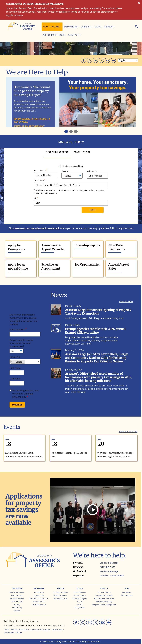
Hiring (61, 588)
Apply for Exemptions (16, 247)
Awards (80, 605)
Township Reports (88, 245)
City (36, 198)
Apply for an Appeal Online (18, 267)
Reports (17, 611)
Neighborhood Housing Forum (104, 605)
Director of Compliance (39, 599)
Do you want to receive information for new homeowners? (21, 343)
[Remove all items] (38, 361)
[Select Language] (128, 60)
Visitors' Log (17, 608)
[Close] (139, 3)
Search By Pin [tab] (82, 152)
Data (99, 27)
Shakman (39, 588)
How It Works (52, 27)
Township (15, 357)
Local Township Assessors (16, 630)
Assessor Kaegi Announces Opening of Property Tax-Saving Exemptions (98, 312)
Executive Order (39, 602)
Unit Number (92, 171)
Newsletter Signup (80, 599)
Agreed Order (39, 595)
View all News (126, 301)
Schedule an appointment (29, 126)
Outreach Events (104, 592)
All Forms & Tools (54, 35)
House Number (40, 170)
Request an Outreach (104, 595)
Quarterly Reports (39, 605)
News (80, 588)
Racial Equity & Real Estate (104, 599)
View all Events (128, 431)
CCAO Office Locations (40, 630)
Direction (65, 171)
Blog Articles (80, 608)
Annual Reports (80, 595)
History (17, 605)
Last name (15, 379)
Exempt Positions (60, 595)
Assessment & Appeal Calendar (53, 247)
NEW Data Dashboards (117, 247)
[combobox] (25, 362)
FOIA (127, 588)
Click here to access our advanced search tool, (34, 228)
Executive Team (17, 595)
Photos (80, 602)
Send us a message (109, 563)
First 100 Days (17, 602)
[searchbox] (26, 362)
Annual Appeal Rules (119, 267)
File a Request (127, 595)
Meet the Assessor (17, 592)
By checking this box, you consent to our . (24, 394)
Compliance (39, 592)
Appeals (87, 27)
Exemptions (71, 27)
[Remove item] (12, 362)
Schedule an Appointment (51, 267)
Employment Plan (61, 599)
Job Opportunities (87, 265)
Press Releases (80, 592)
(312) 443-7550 (108, 567)
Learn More (127, 592)
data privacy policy (23, 395)
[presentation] (61, 212)
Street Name (39, 180)
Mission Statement (17, 599)
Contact (75, 35)
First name (15, 368)
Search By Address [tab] (57, 152)
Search (110, 27)
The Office (17, 588)
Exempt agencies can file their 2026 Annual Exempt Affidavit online (95, 331)
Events (104, 588)
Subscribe (17, 405)
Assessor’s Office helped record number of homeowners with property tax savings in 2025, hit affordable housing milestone (98, 377)
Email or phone (17, 329)
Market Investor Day (104, 602)
